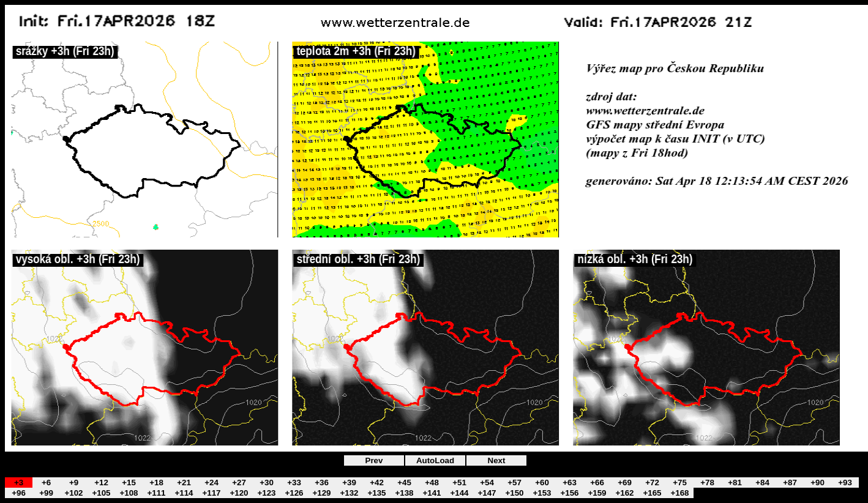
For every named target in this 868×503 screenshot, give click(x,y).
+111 (156, 493)
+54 (487, 483)
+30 (267, 483)
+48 (432, 483)
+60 (542, 483)
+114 (184, 493)
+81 (735, 483)
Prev (374, 460)
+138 (404, 493)
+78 (707, 483)
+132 (349, 493)
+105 (101, 493)
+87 (790, 483)
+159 (597, 493)
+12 (101, 483)
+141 (432, 493)
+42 (377, 483)
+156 (569, 493)
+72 (652, 483)
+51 (459, 483)
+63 (570, 483)
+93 (845, 483)
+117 (211, 493)
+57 (514, 483)
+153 (542, 493)
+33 (294, 483)
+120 (239, 493)
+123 (266, 493)
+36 (322, 483)
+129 (321, 493)
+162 (624, 493)
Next (497, 460)
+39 (349, 483)
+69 (625, 483)
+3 (19, 483)
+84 (762, 483)
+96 (19, 493)
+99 (46, 493)
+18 (156, 483)
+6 (46, 483)
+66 (597, 483)
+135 (376, 493)
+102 (73, 493)
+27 (239, 483)
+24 (211, 483)
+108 (129, 493)
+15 (129, 483)
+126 (294, 493)
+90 (817, 483)
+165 (652, 493)
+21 (184, 483)
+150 (514, 493)
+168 (679, 493)
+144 (459, 493)
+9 (74, 483)
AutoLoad (435, 460)
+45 (404, 483)
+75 (680, 483)
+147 (487, 493)
